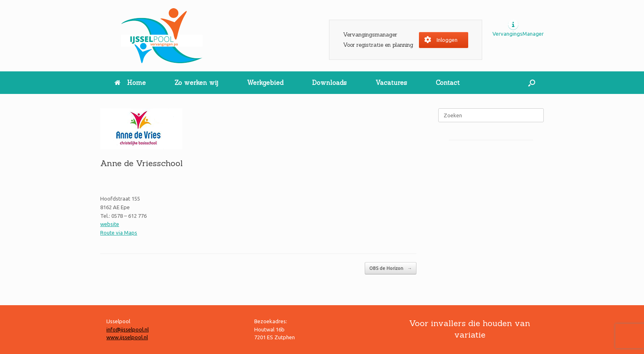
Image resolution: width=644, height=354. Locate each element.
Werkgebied (265, 83)
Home (130, 83)
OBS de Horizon (391, 268)
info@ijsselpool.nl (128, 329)
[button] (532, 83)
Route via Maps (119, 233)
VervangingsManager (518, 34)
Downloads (329, 83)
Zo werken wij (196, 83)
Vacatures (391, 83)
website (110, 224)
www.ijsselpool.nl (127, 337)
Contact (448, 83)
